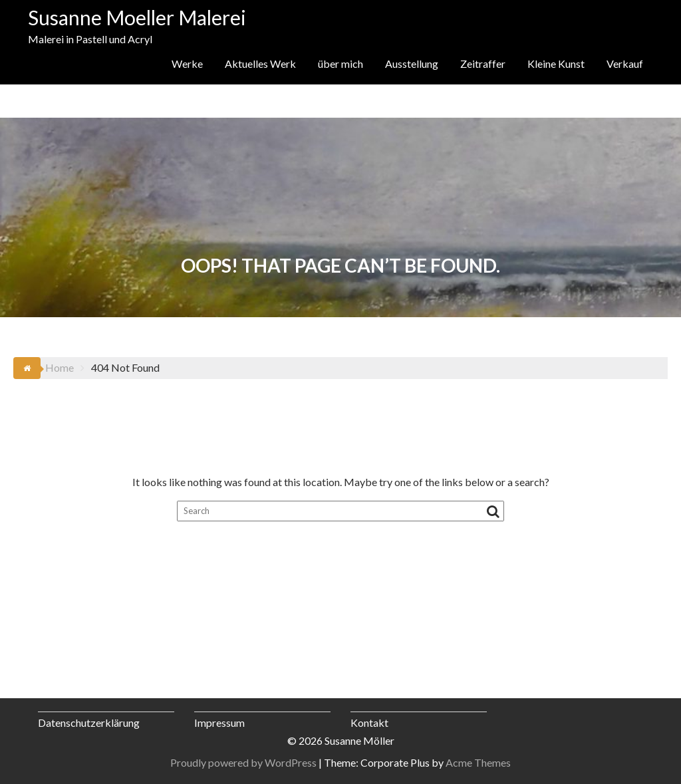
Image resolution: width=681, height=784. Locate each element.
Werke (187, 64)
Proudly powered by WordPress (243, 762)
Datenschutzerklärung (89, 722)
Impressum (219, 722)
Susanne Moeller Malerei (137, 17)
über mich (340, 64)
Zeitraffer (483, 64)
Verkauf (625, 64)
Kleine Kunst (556, 64)
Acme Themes (478, 762)
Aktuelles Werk (260, 64)
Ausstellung (412, 64)
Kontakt (369, 722)
